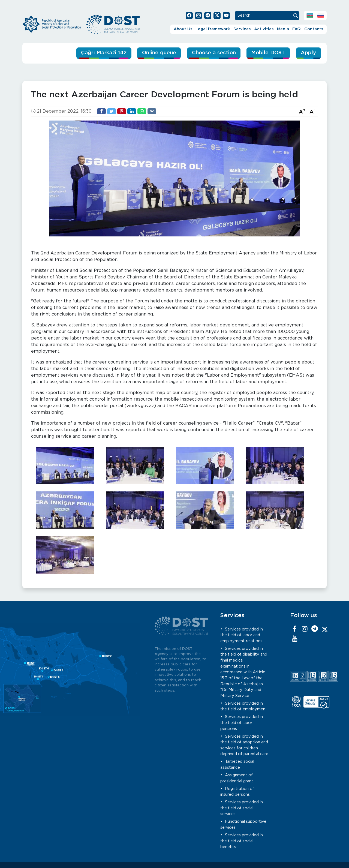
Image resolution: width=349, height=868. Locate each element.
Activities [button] (264, 29)
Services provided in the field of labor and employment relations (242, 635)
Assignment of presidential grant (237, 778)
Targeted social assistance (237, 765)
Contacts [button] (314, 29)
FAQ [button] (297, 29)
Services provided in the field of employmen (243, 706)
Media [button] (283, 29)
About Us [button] (183, 29)
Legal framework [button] (213, 29)
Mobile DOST (268, 53)
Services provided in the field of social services (242, 808)
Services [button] (242, 29)
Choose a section (212, 53)
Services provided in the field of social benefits (242, 841)
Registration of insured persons (237, 792)
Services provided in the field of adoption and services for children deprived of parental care (244, 745)
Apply (308, 53)
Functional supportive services (243, 825)
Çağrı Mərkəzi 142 (99, 53)
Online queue (156, 53)
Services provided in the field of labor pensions (242, 723)
